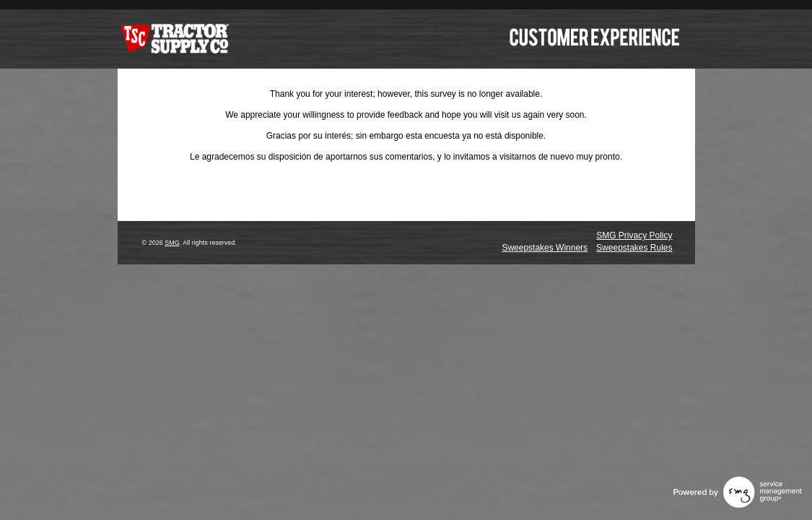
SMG (172, 243)
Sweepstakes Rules (634, 248)
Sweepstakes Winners (545, 248)
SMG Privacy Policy (634, 235)
